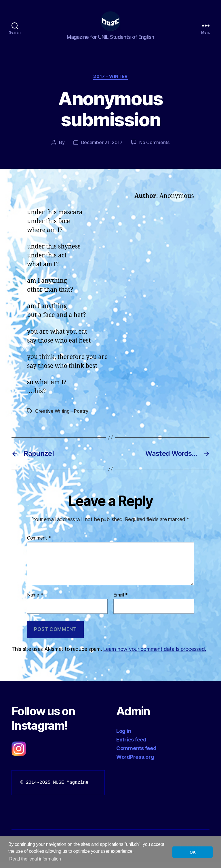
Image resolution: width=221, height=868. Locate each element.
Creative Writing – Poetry (62, 417)
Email (121, 601)
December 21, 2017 (102, 148)
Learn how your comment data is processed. (154, 655)
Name (35, 601)
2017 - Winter (110, 82)
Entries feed (131, 745)
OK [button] (193, 852)
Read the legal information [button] (35, 859)
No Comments (154, 148)
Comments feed (136, 754)
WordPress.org (135, 763)
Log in (124, 737)
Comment (39, 544)
